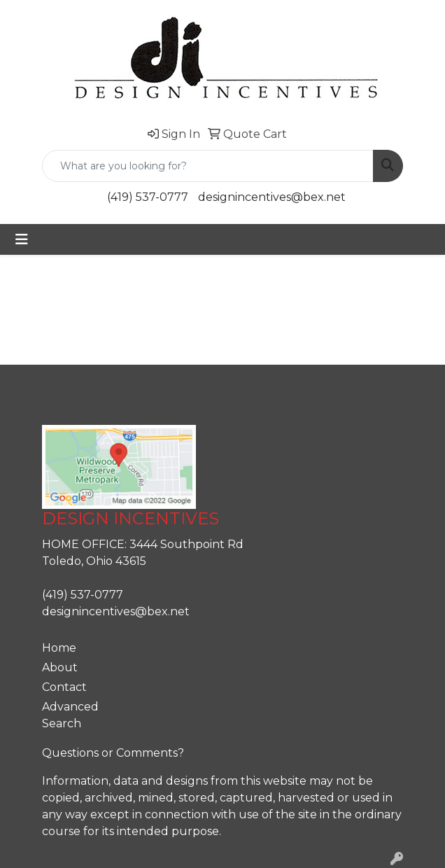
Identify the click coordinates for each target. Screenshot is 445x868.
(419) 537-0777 (148, 197)
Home (59, 648)
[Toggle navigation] (22, 239)
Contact (64, 687)
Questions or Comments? (113, 753)
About (60, 667)
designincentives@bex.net (272, 197)
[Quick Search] (208, 166)
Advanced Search (70, 715)
